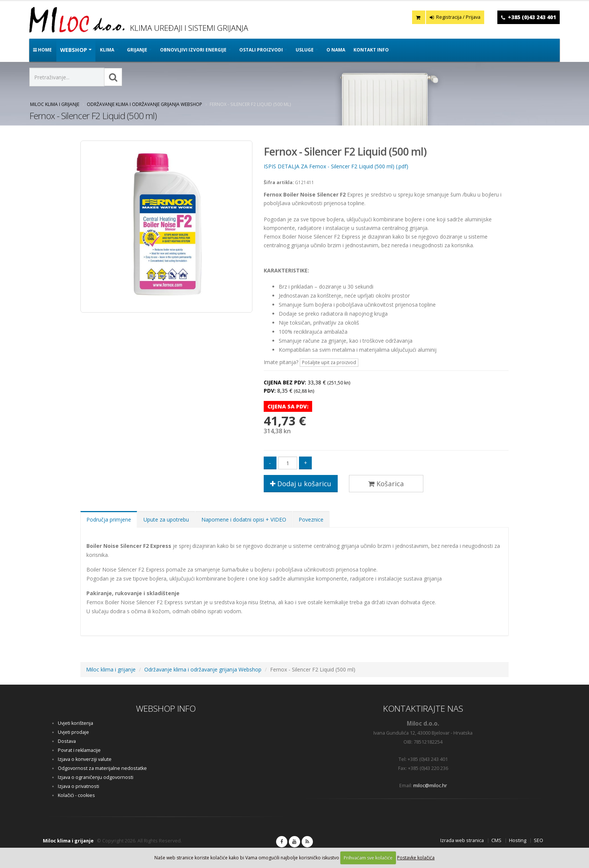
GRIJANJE (137, 50)
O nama (336, 50)
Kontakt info (371, 50)
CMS (496, 840)
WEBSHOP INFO (166, 708)
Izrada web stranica (462, 840)
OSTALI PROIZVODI (261, 50)
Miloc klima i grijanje (55, 104)
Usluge (305, 50)
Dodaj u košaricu (301, 484)
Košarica (386, 484)
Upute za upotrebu (166, 519)
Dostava (67, 741)
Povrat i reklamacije (79, 750)
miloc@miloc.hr (430, 786)
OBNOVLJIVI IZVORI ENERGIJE (193, 50)
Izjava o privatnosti (79, 786)
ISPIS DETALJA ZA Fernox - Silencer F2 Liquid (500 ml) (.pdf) (336, 166)
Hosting (518, 840)
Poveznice (311, 519)
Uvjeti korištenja (76, 723)
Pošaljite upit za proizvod (329, 362)
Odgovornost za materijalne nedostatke (102, 768)
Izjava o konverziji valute (85, 759)
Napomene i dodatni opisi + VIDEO (244, 519)
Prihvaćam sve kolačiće (368, 858)
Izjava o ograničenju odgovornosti (96, 777)
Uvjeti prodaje (73, 732)
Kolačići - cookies (76, 795)
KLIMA (107, 50)
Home (42, 50)
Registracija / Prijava (455, 17)
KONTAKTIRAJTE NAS (423, 708)
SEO (538, 840)
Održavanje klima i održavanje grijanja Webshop (144, 104)
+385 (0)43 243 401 (532, 17)
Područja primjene (109, 519)
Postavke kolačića (416, 858)
